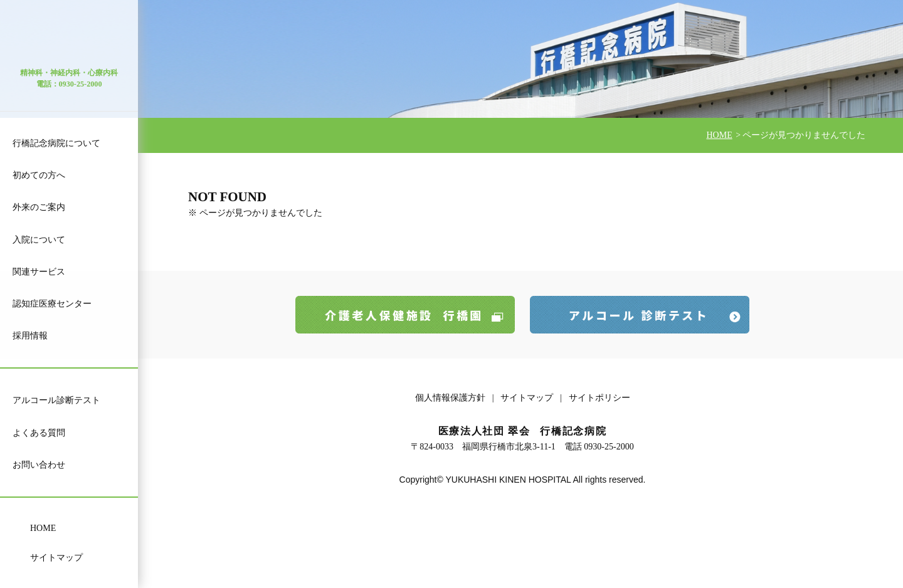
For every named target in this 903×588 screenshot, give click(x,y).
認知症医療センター (52, 304)
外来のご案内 (39, 207)
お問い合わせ (39, 465)
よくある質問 (39, 433)
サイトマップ (56, 558)
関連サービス (39, 272)
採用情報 (30, 336)
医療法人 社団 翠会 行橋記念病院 (69, 40)
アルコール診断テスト (56, 400)
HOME (43, 528)
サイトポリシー (599, 398)
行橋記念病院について (56, 143)
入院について (39, 240)
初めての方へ (39, 175)
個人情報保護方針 (450, 398)
